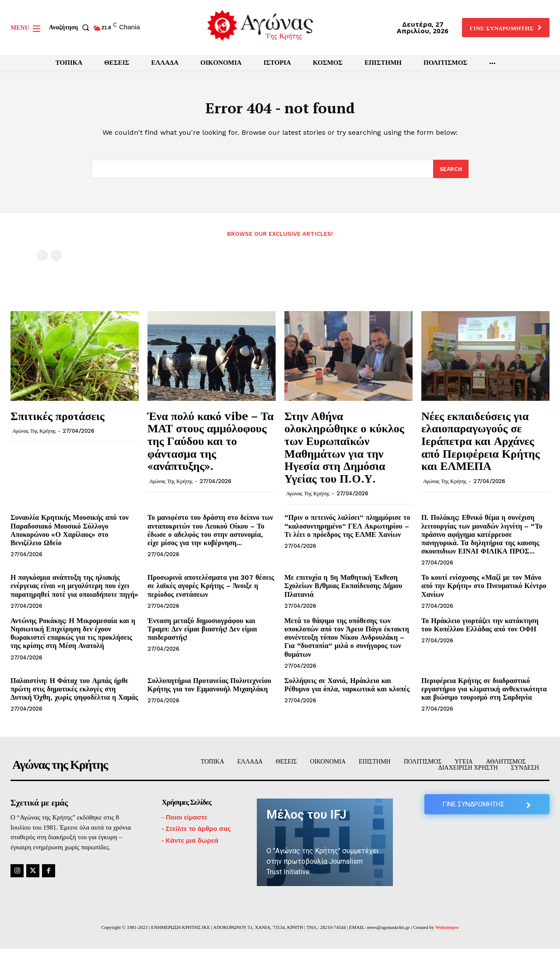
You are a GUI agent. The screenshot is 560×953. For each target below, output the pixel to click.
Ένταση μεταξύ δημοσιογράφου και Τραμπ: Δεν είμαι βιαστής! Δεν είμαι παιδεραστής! (202, 633)
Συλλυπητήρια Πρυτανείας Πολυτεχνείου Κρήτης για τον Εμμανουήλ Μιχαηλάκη (209, 689)
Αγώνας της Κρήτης (34, 435)
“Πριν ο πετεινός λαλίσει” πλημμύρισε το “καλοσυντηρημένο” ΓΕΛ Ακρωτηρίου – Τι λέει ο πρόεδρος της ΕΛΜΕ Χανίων (347, 530)
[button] (71, 28)
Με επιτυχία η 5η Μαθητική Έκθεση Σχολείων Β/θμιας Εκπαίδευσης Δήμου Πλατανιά (343, 590)
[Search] (450, 173)
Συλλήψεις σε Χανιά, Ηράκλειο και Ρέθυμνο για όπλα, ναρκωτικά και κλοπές (347, 689)
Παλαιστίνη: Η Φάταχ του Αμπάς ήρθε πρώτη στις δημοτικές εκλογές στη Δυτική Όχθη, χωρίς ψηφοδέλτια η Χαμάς (74, 693)
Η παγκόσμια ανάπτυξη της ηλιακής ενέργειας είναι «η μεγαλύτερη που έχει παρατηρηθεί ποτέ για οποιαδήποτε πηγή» (74, 590)
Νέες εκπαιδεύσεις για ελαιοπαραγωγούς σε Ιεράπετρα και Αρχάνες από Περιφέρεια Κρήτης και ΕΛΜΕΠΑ (481, 445)
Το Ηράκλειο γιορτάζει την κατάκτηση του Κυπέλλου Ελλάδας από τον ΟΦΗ (480, 629)
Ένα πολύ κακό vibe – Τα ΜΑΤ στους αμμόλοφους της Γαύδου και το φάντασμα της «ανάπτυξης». (210, 445)
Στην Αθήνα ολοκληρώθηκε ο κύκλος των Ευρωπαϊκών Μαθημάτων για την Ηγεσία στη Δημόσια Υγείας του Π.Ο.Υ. (344, 451)
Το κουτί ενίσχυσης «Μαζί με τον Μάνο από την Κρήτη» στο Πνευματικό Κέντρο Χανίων (484, 590)
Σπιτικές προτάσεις (58, 420)
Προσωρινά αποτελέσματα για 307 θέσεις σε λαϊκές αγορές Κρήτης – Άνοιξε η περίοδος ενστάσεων (211, 590)
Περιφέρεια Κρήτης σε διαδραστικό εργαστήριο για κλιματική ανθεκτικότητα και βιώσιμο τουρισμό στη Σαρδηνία (484, 693)
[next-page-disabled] (56, 259)
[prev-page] (42, 259)
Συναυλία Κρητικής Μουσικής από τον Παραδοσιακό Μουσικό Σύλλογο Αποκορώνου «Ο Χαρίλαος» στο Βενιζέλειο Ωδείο (70, 534)
